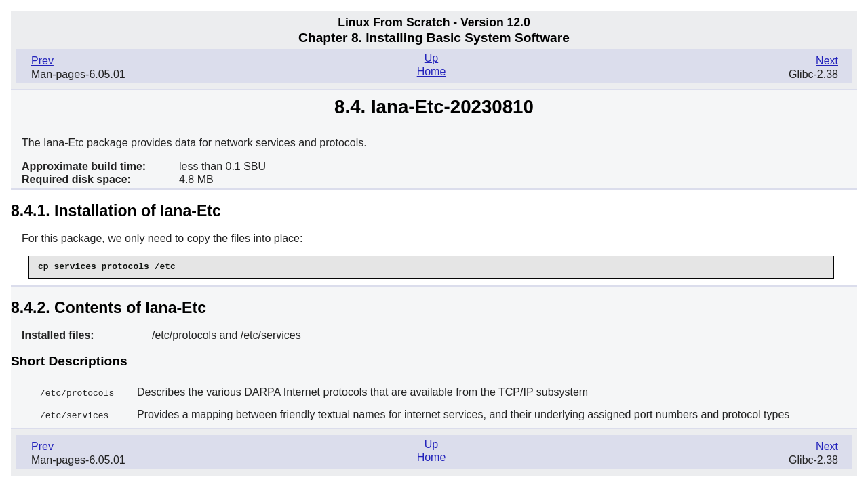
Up (431, 58)
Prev (42, 61)
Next (827, 61)
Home (432, 72)
